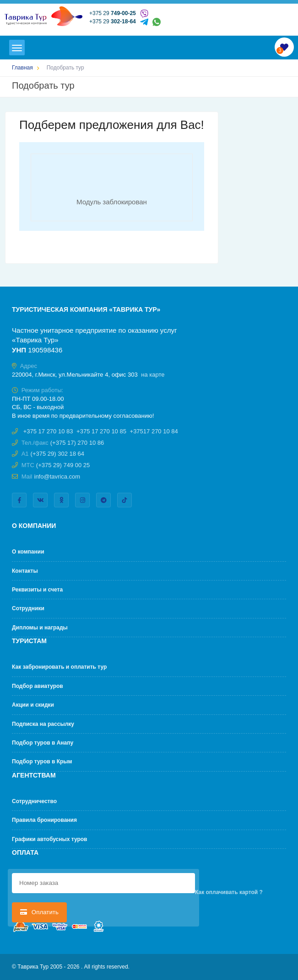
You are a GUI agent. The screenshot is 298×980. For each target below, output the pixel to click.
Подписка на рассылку (43, 724)
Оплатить (39, 912)
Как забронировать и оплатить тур (59, 667)
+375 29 (113, 13)
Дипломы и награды (40, 628)
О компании (28, 552)
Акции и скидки (33, 705)
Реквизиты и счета (37, 590)
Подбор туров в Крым (42, 762)
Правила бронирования (44, 820)
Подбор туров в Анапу (43, 743)
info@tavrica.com (57, 477)
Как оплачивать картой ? (229, 892)
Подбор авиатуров (38, 686)
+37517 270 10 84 (154, 431)
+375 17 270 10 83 (48, 431)
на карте (153, 375)
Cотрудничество (34, 801)
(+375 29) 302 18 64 (57, 454)
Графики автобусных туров (49, 839)
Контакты (25, 571)
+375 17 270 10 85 (101, 431)
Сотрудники (28, 608)
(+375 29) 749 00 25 (63, 465)
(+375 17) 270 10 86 (77, 443)
